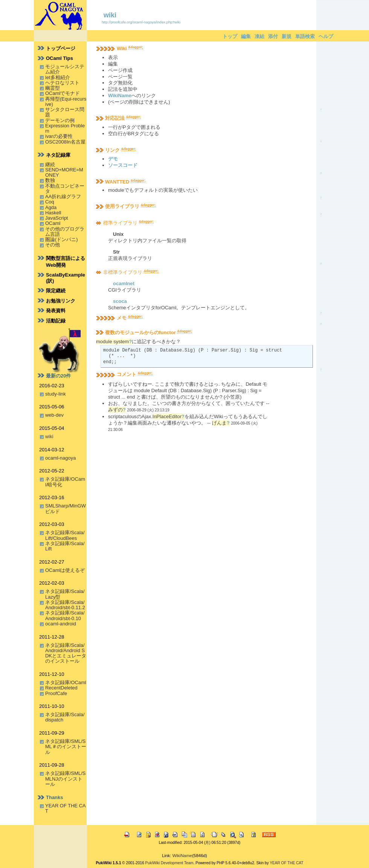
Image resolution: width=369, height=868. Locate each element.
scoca (120, 301)
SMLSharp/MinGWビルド (66, 508)
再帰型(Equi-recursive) (66, 102)
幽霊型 (53, 88)
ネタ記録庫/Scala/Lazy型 (65, 594)
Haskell (53, 213)
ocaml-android (61, 624)
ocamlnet (124, 283)
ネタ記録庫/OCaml (66, 682)
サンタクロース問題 (65, 112)
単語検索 (305, 36)
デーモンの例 (60, 120)
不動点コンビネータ (65, 189)
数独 (50, 180)
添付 (273, 36)
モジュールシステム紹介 (65, 69)
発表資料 (56, 311)
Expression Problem (65, 128)
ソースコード (123, 165)
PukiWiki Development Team (169, 863)
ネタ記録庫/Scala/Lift (65, 546)
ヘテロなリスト (62, 83)
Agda (51, 207)
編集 (246, 36)
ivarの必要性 (59, 136)
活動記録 (56, 321)
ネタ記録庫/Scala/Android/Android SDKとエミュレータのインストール (66, 653)
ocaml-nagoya (60, 458)
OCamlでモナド (63, 93)
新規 (287, 36)
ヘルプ (326, 36)
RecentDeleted (61, 688)
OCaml (53, 223)
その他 (53, 245)
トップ (230, 36)
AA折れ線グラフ (63, 196)
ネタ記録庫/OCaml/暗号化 (65, 482)
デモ (113, 159)
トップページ (61, 48)
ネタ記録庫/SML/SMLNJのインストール (65, 779)
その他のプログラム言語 (65, 232)
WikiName (120, 96)
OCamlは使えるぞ (65, 570)
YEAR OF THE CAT (66, 808)
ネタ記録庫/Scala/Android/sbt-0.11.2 (65, 605)
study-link (56, 394)
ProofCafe (56, 693)
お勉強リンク (61, 301)
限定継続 (56, 291)
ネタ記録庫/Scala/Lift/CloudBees (65, 535)
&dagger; (136, 47)
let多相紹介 (58, 77)
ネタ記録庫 (58, 155)
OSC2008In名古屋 (65, 142)
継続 (50, 164)
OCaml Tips (59, 58)
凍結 (259, 36)
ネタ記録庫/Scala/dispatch (65, 717)
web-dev (54, 415)
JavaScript (56, 218)
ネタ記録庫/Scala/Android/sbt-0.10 (65, 615)
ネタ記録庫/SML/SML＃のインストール (66, 747)
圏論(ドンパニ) (62, 239)
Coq (50, 202)
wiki (110, 15)
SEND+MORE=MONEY (64, 172)
